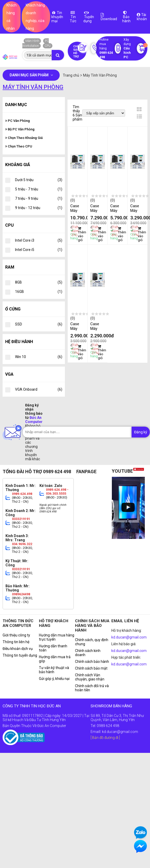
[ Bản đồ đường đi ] (105, 738)
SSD (39, 324)
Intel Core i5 (39, 250)
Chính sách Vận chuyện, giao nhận (90, 677)
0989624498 (21, 594)
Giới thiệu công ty (16, 635)
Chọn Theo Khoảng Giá (24, 138)
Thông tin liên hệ (16, 642)
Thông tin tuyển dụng (20, 655)
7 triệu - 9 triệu (39, 198)
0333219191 (21, 519)
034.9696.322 (22, 544)
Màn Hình (32, 41)
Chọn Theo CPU (19, 146)
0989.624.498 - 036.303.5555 (57, 492)
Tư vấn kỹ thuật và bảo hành (54, 670)
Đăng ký (141, 432)
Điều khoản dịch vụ (18, 649)
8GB (39, 282)
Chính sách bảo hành (92, 662)
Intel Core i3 (39, 240)
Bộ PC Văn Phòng (20, 129)
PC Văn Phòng (18, 121)
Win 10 (39, 357)
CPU (48, 46)
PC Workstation (36, 43)
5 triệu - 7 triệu (39, 189)
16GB (39, 292)
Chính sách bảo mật (91, 668)
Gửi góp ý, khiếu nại (54, 679)
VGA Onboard (39, 389)
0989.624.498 (22, 494)
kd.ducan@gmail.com (129, 637)
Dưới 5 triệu (39, 180)
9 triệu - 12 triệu (39, 208)
